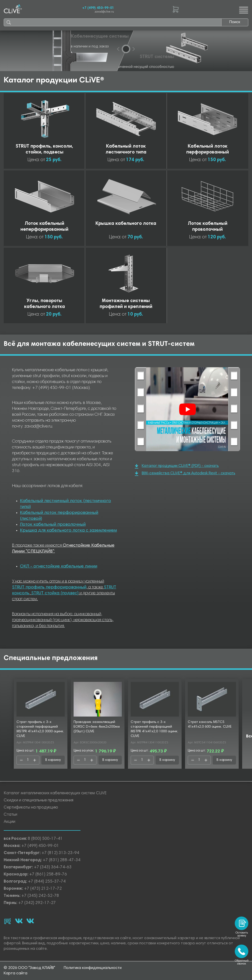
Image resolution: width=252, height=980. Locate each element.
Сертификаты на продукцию (31, 808)
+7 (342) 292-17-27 (37, 903)
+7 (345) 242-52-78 (40, 896)
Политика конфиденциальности (93, 968)
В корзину (53, 760)
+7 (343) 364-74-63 (53, 867)
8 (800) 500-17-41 (45, 839)
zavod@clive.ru (104, 12)
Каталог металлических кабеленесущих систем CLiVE (55, 793)
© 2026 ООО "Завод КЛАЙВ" (29, 968)
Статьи (10, 815)
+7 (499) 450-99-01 (98, 8)
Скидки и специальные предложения (39, 801)
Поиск (235, 22)
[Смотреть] (188, 409)
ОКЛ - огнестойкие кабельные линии (59, 567)
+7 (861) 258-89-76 (48, 875)
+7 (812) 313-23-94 (60, 853)
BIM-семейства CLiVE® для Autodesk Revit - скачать (185, 474)
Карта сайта (16, 973)
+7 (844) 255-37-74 (47, 882)
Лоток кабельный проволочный (53, 525)
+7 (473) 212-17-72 (43, 889)
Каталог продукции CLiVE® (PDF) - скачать (177, 466)
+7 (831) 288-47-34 (62, 860)
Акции (9, 822)
